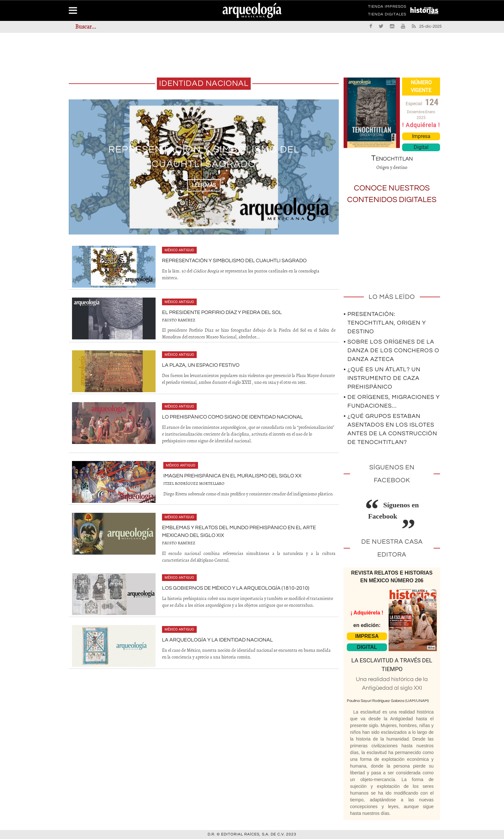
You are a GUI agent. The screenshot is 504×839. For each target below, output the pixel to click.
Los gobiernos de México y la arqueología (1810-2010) (236, 588)
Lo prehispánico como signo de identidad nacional (233, 417)
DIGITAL (367, 647)
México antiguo (179, 250)
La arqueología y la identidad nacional (217, 640)
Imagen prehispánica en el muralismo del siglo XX (232, 476)
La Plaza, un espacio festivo (201, 365)
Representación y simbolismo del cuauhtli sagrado (234, 261)
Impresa (421, 136)
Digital (421, 147)
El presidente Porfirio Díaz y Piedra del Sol (222, 312)
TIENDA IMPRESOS (387, 8)
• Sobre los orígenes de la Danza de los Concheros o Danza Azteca (392, 350)
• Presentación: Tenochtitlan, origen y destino (385, 323)
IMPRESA (367, 636)
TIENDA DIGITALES (387, 15)
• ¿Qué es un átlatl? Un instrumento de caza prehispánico (382, 378)
